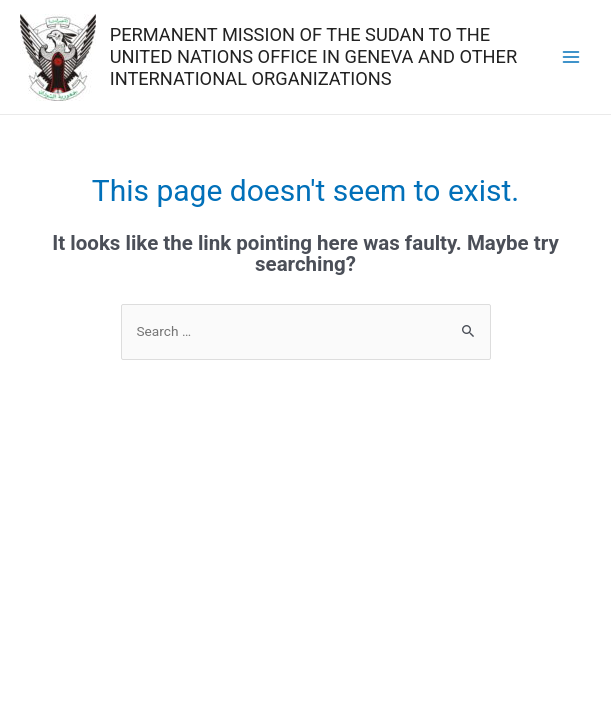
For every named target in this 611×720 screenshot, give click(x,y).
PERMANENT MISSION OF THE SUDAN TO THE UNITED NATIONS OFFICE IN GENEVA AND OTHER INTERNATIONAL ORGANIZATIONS (314, 56)
